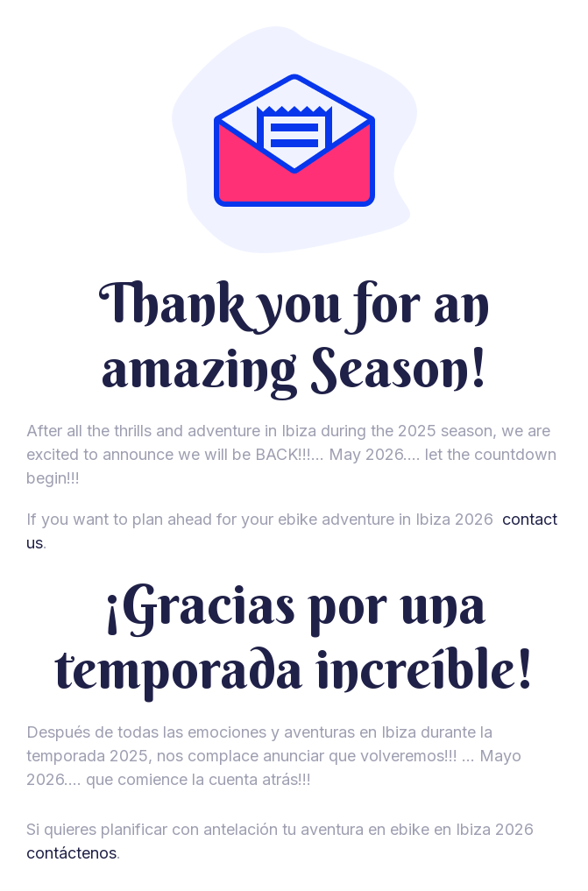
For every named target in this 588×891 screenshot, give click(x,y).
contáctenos (71, 853)
